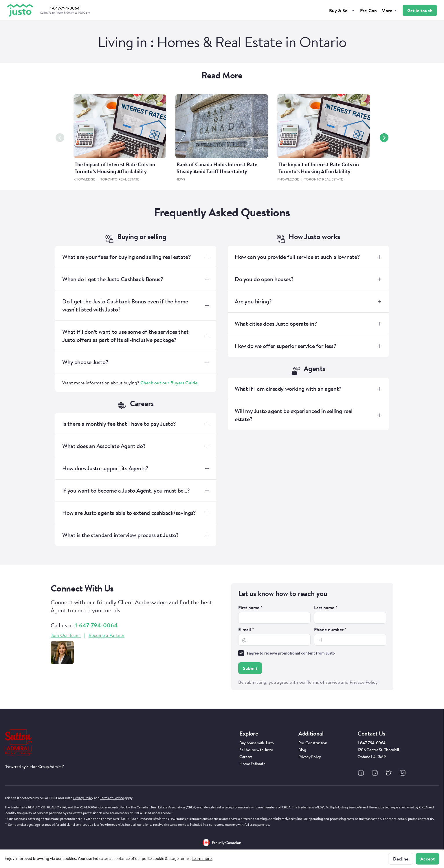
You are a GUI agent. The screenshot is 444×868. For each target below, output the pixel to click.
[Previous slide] (60, 138)
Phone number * (330, 629)
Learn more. (202, 858)
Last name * (326, 607)
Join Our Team (66, 635)
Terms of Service (112, 798)
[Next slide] (384, 138)
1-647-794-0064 (96, 625)
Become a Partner (107, 635)
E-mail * (246, 629)
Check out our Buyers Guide (169, 383)
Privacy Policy (83, 798)
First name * (250, 607)
